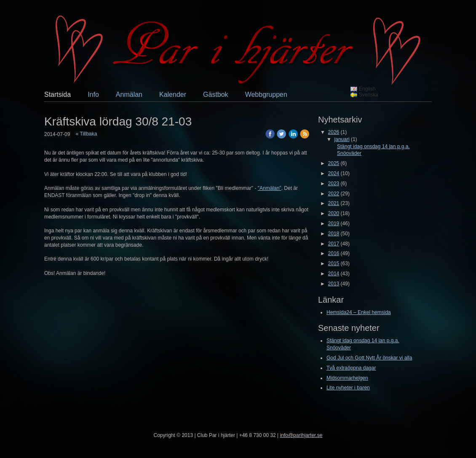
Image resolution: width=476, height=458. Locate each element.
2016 (334, 253)
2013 (334, 284)
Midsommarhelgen (347, 378)
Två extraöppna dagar (351, 368)
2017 (334, 244)
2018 (334, 234)
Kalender (173, 95)
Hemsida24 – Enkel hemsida (359, 312)
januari (342, 139)
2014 (334, 274)
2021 (334, 203)
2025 (334, 163)
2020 (334, 213)
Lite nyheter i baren (348, 388)
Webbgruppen (266, 95)
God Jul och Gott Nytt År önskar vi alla (369, 358)
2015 (334, 264)
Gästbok (216, 95)
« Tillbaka (87, 134)
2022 (334, 194)
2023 (334, 184)
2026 (334, 132)
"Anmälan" (270, 188)
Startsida (57, 95)
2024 (334, 173)
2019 (334, 224)
